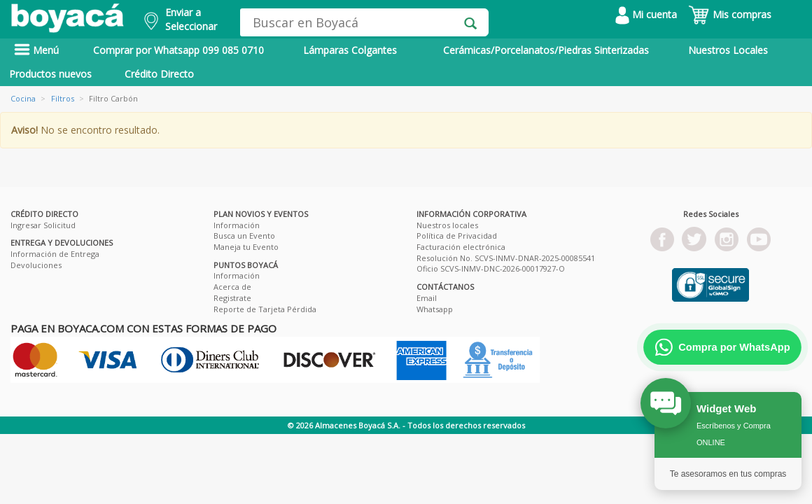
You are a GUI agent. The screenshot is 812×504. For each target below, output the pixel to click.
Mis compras (730, 14)
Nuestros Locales (728, 50)
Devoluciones (36, 265)
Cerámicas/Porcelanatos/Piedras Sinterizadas (546, 50)
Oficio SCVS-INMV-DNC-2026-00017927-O (491, 268)
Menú (36, 50)
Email (427, 298)
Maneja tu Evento (246, 247)
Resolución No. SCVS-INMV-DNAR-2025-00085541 (506, 258)
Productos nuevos (50, 74)
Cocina (23, 98)
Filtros (63, 98)
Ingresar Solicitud (43, 225)
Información (237, 225)
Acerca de (232, 287)
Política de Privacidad (457, 236)
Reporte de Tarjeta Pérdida (265, 309)
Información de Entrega (55, 254)
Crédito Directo (159, 74)
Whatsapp (435, 309)
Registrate (232, 298)
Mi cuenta (646, 14)
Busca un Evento (244, 236)
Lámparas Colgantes (350, 50)
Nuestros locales (447, 225)
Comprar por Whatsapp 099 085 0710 (178, 50)
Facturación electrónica (461, 247)
